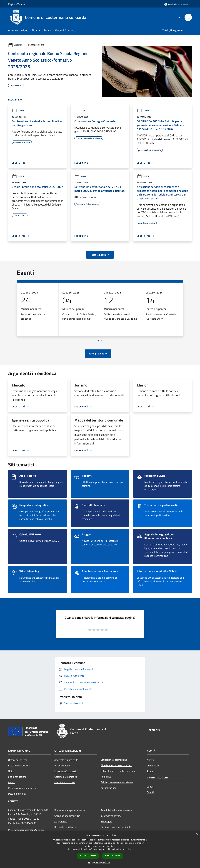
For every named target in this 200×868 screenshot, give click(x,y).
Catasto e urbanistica (66, 777)
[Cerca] (188, 17)
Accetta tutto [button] (88, 856)
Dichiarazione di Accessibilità (116, 827)
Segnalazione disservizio (67, 816)
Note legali (106, 821)
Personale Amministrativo (22, 788)
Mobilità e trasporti (65, 782)
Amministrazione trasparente (116, 810)
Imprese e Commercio (66, 771)
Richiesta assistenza (65, 827)
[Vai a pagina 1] (98, 341)
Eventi (150, 792)
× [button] (196, 834)
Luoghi (150, 787)
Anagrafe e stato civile (66, 760)
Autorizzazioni (108, 788)
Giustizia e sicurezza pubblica (116, 765)
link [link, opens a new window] (130, 849)
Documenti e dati (17, 794)
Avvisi (18, 111)
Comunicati (153, 765)
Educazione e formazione (114, 760)
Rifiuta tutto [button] (113, 856)
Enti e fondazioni (17, 777)
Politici (12, 782)
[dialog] (100, 849)
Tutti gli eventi (98, 354)
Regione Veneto (16, 4)
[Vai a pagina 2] (102, 341)
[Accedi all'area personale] (176, 4)
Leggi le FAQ (61, 821)
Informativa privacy (111, 816)
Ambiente (106, 777)
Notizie (18, 45)
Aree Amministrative (19, 765)
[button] (100, 863)
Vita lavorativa (62, 765)
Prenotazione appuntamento (70, 810)
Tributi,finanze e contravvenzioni (118, 771)
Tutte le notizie (100, 255)
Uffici (11, 771)
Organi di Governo (18, 760)
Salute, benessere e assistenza (117, 782)
